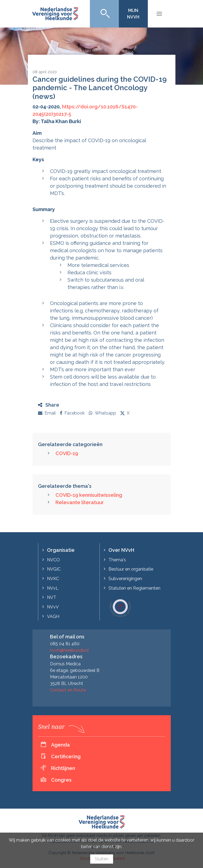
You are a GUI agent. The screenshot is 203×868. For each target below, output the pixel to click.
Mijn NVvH (133, 14)
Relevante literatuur (80, 502)
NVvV (53, 607)
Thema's (117, 560)
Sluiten (102, 859)
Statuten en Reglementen (134, 588)
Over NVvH (121, 550)
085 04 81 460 (65, 644)
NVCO (53, 560)
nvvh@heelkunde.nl (69, 650)
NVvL (53, 588)
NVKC (53, 579)
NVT (52, 597)
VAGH (53, 616)
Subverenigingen (125, 579)
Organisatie (61, 550)
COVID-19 (67, 453)
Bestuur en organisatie (131, 569)
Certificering (66, 756)
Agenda (61, 745)
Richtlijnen (63, 768)
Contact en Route (68, 690)
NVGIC (54, 569)
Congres (61, 780)
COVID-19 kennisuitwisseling (89, 495)
